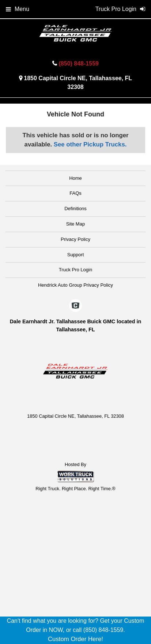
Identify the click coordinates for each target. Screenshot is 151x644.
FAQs (75, 193)
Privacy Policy (75, 239)
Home (75, 178)
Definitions (75, 209)
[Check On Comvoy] (75, 306)
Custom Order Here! (75, 639)
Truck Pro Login (75, 270)
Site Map (75, 224)
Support (76, 255)
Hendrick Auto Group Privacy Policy (75, 285)
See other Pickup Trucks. (90, 144)
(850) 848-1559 (79, 64)
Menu (18, 9)
